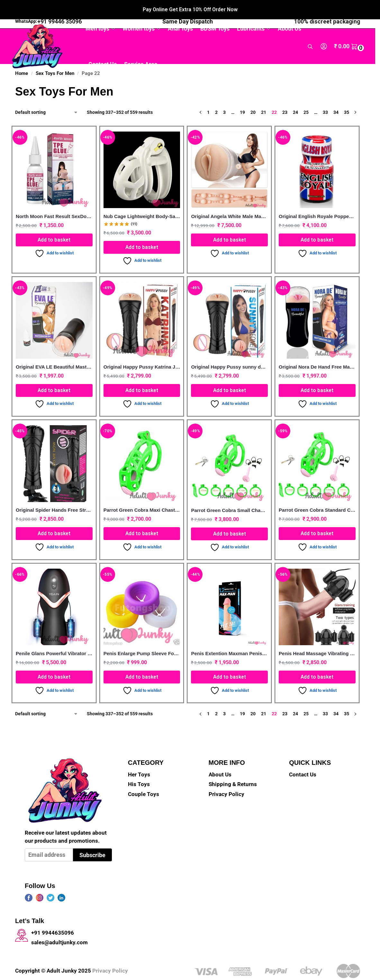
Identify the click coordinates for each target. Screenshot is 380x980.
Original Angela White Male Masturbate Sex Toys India (229, 202)
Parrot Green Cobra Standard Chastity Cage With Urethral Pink (317, 495)
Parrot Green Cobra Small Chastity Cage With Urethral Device (229, 496)
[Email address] (49, 840)
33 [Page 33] (325, 98)
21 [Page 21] (264, 98)
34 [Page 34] (336, 98)
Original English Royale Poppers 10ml (317, 202)
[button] (350, 32)
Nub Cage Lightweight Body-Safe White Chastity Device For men (142, 202)
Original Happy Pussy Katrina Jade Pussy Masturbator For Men (142, 352)
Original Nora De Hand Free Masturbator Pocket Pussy (317, 352)
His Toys (139, 770)
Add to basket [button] (54, 225)
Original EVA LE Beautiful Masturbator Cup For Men (54, 352)
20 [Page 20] (253, 98)
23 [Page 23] (285, 98)
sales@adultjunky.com (59, 928)
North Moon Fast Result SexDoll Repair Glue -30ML (54, 202)
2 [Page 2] (216, 98)
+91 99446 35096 (59, 7)
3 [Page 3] (224, 98)
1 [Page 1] (208, 98)
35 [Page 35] (347, 98)
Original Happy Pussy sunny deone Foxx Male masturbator (229, 352)
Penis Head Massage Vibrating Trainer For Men (317, 639)
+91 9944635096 (53, 918)
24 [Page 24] (295, 98)
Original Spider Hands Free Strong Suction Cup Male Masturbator (54, 495)
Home (22, 59)
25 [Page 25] (306, 98)
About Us (220, 760)
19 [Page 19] (242, 98)
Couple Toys (144, 780)
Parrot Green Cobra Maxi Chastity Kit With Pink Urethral (142, 495)
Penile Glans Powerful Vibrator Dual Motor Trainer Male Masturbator (54, 639)
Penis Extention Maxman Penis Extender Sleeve (229, 639)
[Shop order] (47, 98)
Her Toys (139, 760)
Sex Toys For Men (55, 59)
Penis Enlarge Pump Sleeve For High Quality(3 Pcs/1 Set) (142, 639)
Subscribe (92, 841)
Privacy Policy (226, 780)
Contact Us (303, 760)
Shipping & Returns (233, 770)
